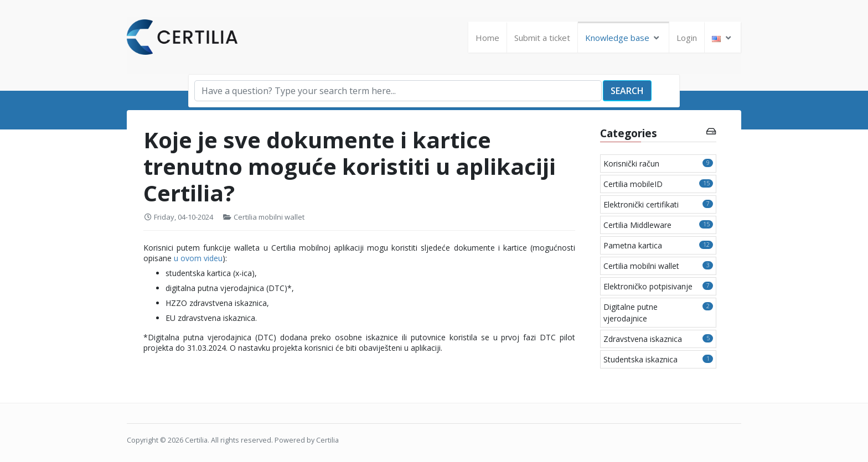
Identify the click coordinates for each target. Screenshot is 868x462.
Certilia (196, 440)
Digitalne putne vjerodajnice (658, 313)
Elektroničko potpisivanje (658, 286)
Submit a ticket (542, 38)
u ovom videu (198, 258)
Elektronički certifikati (658, 204)
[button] (723, 38)
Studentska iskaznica (658, 359)
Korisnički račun (658, 163)
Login (687, 38)
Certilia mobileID (658, 184)
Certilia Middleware (658, 225)
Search (627, 91)
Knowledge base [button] (624, 38)
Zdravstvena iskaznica (658, 339)
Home (487, 38)
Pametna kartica (658, 245)
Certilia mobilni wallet (269, 217)
